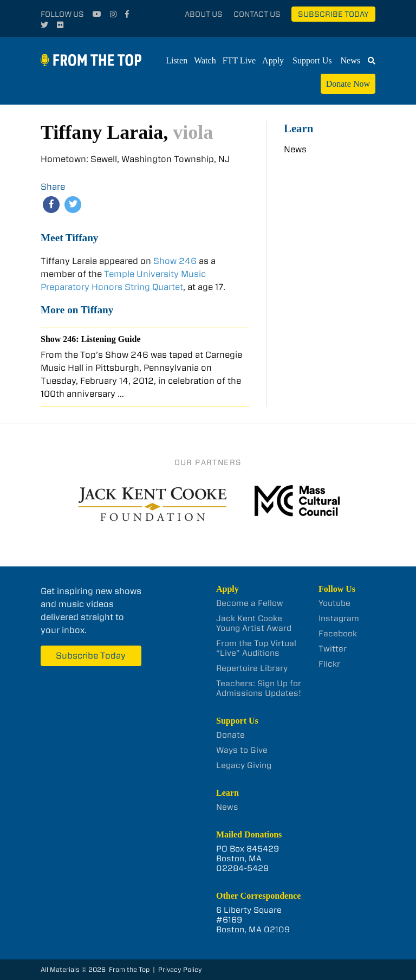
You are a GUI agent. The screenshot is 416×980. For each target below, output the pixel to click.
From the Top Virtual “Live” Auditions (256, 648)
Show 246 (175, 261)
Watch (205, 60)
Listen (177, 60)
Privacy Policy (180, 969)
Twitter (333, 649)
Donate (230, 735)
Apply (273, 60)
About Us (204, 14)
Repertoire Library (252, 668)
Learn (298, 128)
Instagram (339, 618)
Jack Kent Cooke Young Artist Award (254, 623)
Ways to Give (242, 750)
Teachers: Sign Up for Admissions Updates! (259, 688)
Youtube (334, 603)
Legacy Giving (244, 765)
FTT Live (239, 60)
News (350, 60)
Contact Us (257, 14)
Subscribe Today (333, 14)
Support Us (312, 60)
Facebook (338, 634)
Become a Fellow (250, 603)
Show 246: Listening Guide (90, 339)
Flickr (329, 664)
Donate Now (348, 84)
